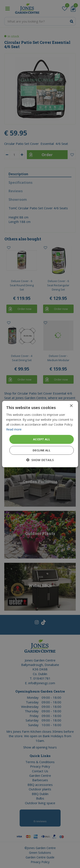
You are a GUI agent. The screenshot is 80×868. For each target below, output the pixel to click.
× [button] (71, 406)
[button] (40, 460)
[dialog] (40, 434)
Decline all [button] (41, 450)
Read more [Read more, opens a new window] (14, 429)
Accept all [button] (41, 439)
